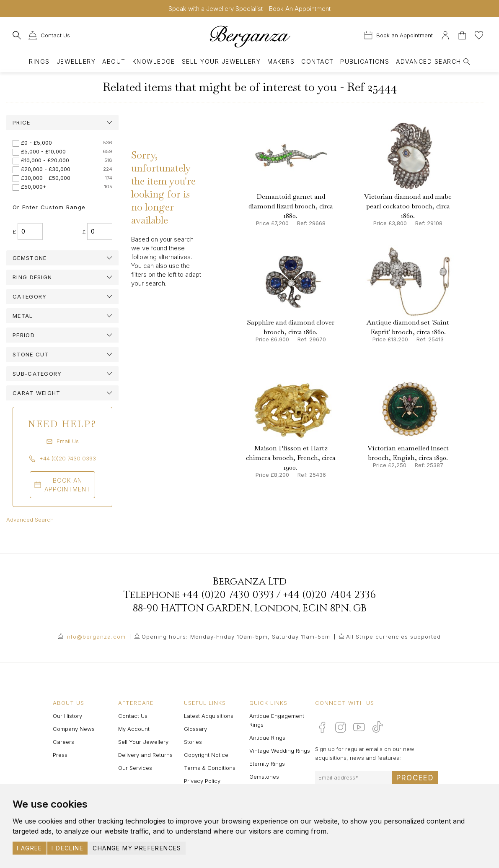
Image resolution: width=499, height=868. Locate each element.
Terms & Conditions (210, 768)
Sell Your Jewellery (221, 61)
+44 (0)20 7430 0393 (228, 595)
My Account (134, 729)
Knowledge (154, 61)
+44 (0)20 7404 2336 (330, 595)
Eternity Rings (267, 764)
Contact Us (133, 716)
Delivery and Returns (145, 755)
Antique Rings (267, 738)
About (114, 61)
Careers (63, 742)
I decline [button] (67, 848)
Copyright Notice (206, 755)
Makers (281, 61)
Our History (67, 716)
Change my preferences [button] (137, 848)
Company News (74, 729)
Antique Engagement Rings (277, 720)
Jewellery (76, 61)
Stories (193, 742)
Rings (39, 61)
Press (60, 755)
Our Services (135, 768)
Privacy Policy (202, 781)
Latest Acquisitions (209, 716)
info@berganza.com (96, 637)
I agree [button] (30, 848)
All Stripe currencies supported (393, 637)
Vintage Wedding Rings (280, 751)
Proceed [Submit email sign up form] (415, 778)
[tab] (62, 122)
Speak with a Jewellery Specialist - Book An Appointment (249, 9)
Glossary (195, 729)
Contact (317, 61)
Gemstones (264, 777)
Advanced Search (30, 520)
